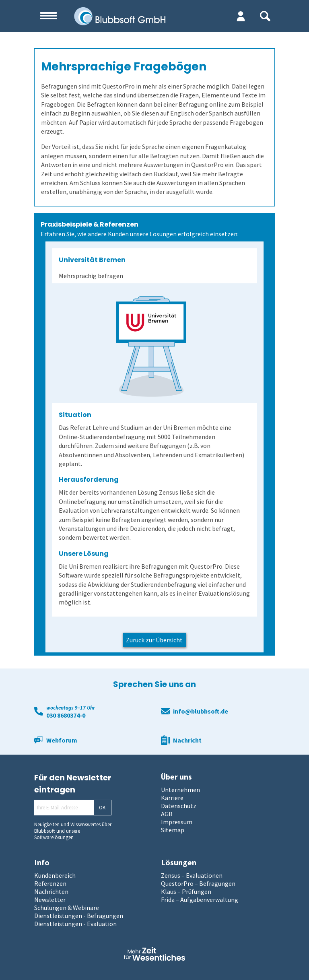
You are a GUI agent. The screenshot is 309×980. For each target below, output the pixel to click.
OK (102, 808)
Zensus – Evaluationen (192, 875)
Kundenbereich (55, 875)
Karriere (172, 798)
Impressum (177, 822)
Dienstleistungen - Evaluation (75, 924)
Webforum (62, 740)
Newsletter (50, 900)
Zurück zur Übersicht (154, 640)
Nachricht (187, 740)
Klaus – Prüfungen (186, 891)
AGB (167, 814)
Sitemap (173, 830)
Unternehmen (180, 790)
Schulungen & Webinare (67, 908)
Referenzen (50, 883)
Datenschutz (179, 806)
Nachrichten (51, 891)
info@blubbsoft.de (201, 711)
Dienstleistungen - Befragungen (79, 916)
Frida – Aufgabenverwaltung (200, 900)
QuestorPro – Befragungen (198, 883)
